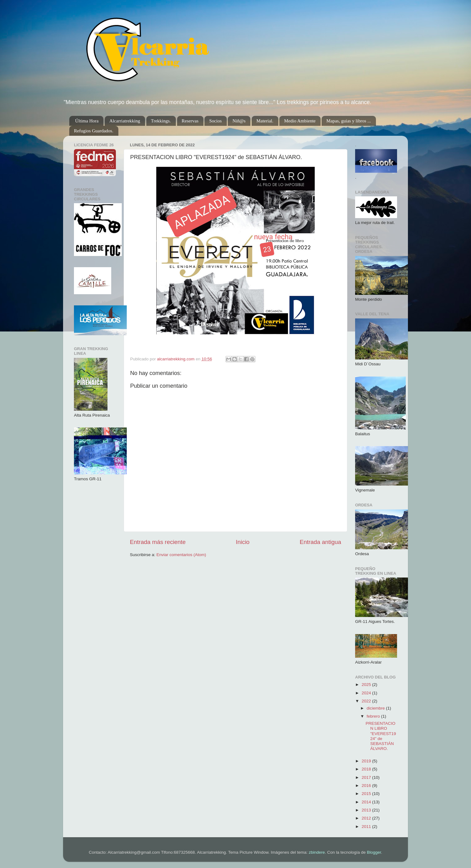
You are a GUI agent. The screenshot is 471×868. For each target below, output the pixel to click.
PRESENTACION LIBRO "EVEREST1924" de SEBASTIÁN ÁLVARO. (381, 736)
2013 (367, 810)
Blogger (374, 852)
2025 (367, 685)
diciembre (376, 708)
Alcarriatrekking (125, 121)
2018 (367, 769)
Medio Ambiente (300, 121)
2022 (367, 701)
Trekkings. (161, 121)
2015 (367, 794)
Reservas (190, 121)
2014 (367, 802)
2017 (367, 777)
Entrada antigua (320, 542)
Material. (265, 121)
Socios (215, 121)
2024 (367, 693)
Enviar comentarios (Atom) (181, 555)
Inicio (243, 542)
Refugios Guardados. (94, 131)
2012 (367, 818)
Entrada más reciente (158, 542)
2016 (367, 786)
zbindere (317, 852)
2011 (367, 827)
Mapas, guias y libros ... (348, 121)
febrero (374, 716)
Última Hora (87, 121)
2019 (367, 761)
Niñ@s (239, 121)
